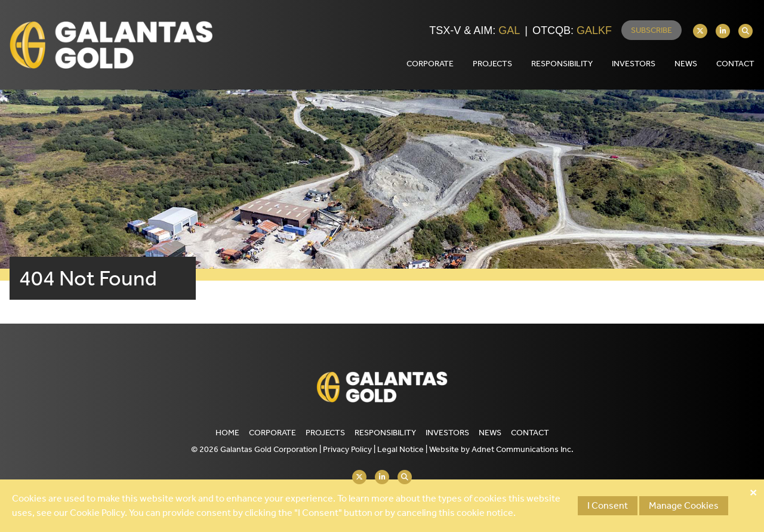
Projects (325, 433)
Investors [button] (634, 64)
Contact (530, 433)
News (686, 64)
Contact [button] (735, 64)
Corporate (272, 433)
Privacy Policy (347, 449)
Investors (447, 433)
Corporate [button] (430, 64)
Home (227, 433)
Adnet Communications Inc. (523, 449)
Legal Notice (401, 449)
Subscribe (651, 30)
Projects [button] (492, 64)
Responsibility (385, 433)
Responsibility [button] (562, 64)
